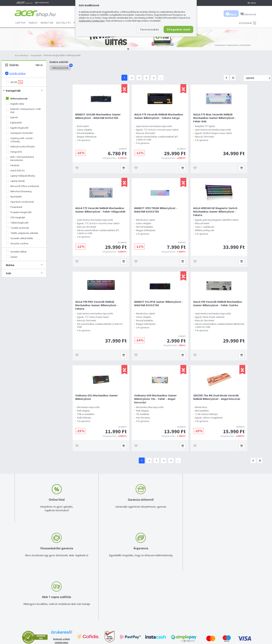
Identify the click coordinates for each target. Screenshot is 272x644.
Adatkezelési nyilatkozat (183, 603)
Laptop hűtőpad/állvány (20, 176)
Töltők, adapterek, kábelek (22, 233)
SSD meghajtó (16, 217)
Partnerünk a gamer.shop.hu (242, 618)
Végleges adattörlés (181, 618)
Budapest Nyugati (236, 593)
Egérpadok (14, 123)
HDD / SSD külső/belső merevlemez (20, 158)
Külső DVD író (15, 170)
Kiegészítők (38, 55)
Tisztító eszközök (17, 228)
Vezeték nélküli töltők (19, 238)
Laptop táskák (15, 181)
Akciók (14, 82)
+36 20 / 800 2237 (136, 598)
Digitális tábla (15, 104)
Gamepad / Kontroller (19, 133)
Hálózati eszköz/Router (20, 146)
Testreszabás (143, 30)
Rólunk (230, 598)
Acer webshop (22, 55)
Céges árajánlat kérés (138, 608)
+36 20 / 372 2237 (136, 603)
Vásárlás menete (179, 593)
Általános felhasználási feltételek (188, 598)
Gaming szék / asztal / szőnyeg (20, 140)
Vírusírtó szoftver (17, 243)
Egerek (12, 117)
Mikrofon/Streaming (19, 191)
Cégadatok (232, 603)
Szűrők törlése (15, 73)
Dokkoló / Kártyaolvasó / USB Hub (23, 111)
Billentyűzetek (17, 99)
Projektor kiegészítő (19, 212)
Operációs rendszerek (20, 202)
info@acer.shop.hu (136, 593)
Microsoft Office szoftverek (22, 186)
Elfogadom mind (176, 30)
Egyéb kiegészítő (17, 128)
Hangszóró (14, 152)
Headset (13, 165)
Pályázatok (176, 613)
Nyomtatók (14, 197)
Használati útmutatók (182, 608)
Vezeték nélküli (16, 252)
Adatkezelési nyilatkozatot (92, 21)
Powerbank (14, 207)
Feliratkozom (58, 609)
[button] (128, 49)
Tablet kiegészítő (17, 223)
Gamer (12, 257)
